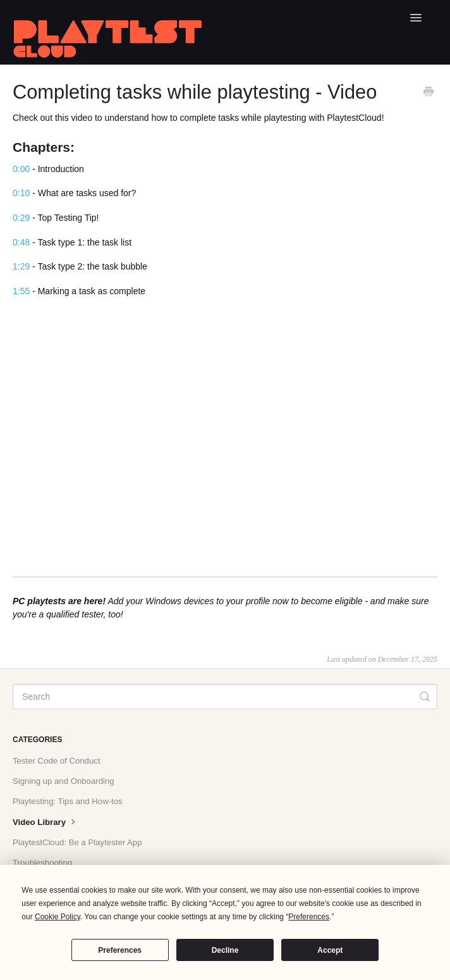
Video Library (46, 821)
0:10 (21, 193)
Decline (225, 950)
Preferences (120, 950)
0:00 (21, 169)
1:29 (21, 266)
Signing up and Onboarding (64, 781)
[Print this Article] (429, 93)
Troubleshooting (42, 863)
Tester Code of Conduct (57, 761)
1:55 (21, 291)
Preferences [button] (309, 917)
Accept (330, 950)
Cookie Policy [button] (58, 917)
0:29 (21, 218)
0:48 (21, 242)
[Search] (225, 697)
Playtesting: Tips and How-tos (68, 801)
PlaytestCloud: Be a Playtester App (77, 842)
